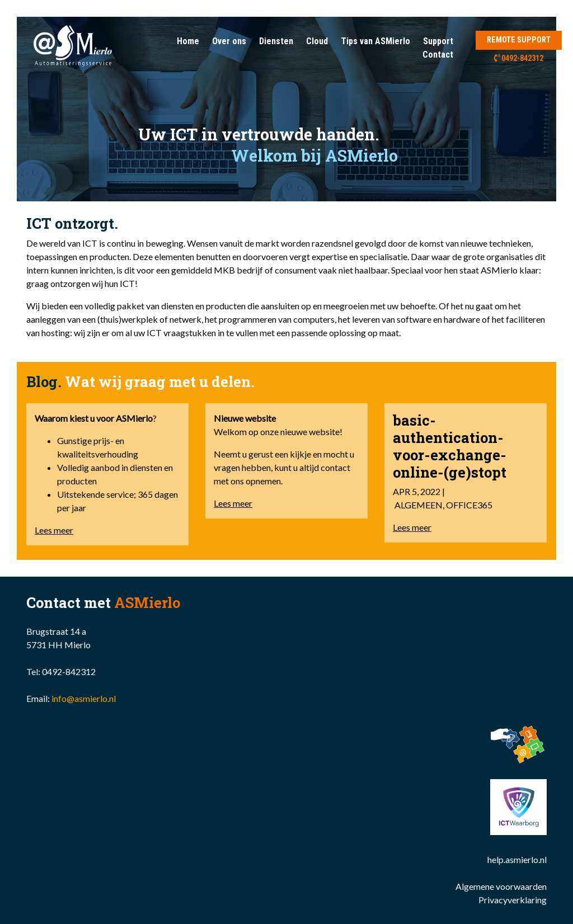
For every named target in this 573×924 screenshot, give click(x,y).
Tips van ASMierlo (375, 41)
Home (188, 41)
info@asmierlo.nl (84, 698)
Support (438, 41)
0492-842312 (519, 58)
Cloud (317, 41)
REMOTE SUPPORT (519, 40)
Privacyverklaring (513, 900)
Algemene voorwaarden (501, 886)
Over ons (229, 41)
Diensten (276, 41)
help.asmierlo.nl (517, 859)
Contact (438, 55)
